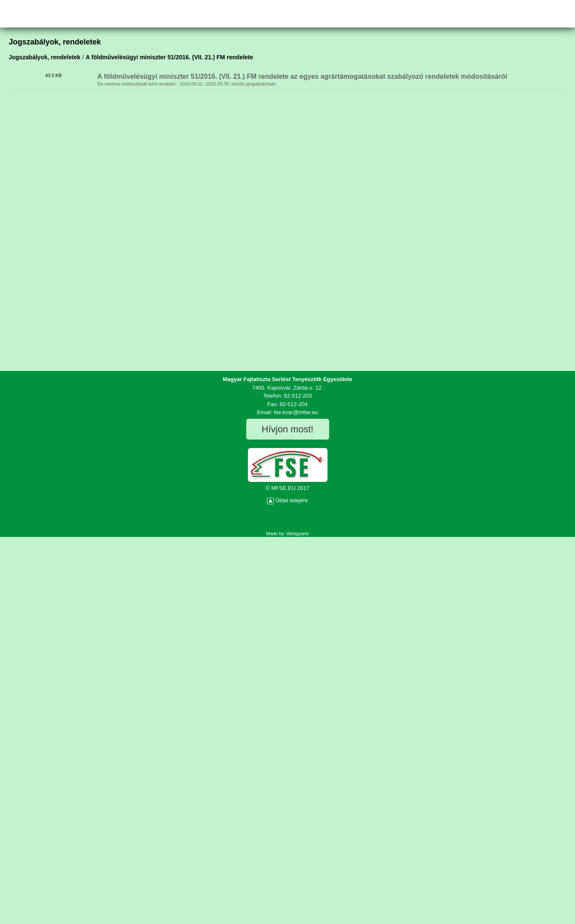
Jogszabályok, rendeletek (44, 57)
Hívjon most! (287, 429)
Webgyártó (298, 534)
